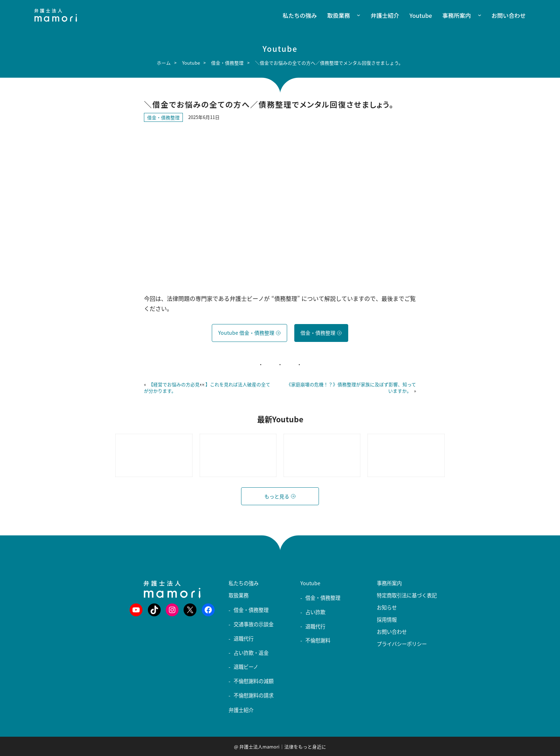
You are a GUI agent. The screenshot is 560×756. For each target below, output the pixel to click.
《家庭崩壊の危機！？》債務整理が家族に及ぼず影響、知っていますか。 (351, 387)
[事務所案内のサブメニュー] (476, 16)
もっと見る (280, 496)
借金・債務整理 (163, 117)
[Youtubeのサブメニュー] (303, 589)
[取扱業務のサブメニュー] (355, 16)
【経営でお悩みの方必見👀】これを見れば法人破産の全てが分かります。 (207, 387)
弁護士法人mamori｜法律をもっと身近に (283, 747)
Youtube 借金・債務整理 (250, 333)
